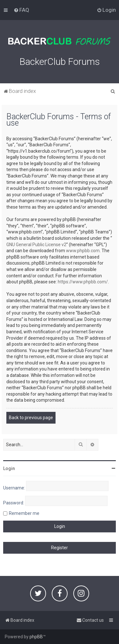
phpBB (36, 637)
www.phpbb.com (83, 251)
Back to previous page (31, 418)
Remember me (24, 513)
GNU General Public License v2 (36, 245)
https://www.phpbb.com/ (83, 282)
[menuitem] (21, 10)
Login (9, 468)
